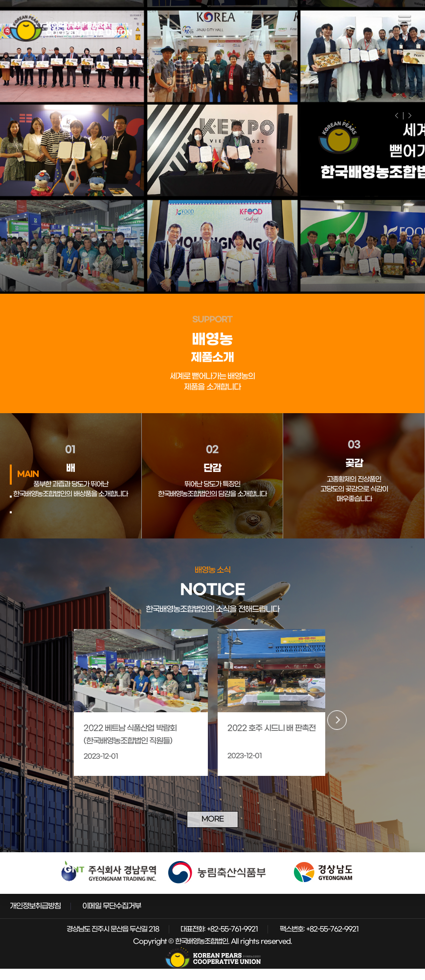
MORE (213, 828)
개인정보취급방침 (35, 918)
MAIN (28, 474)
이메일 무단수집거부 (112, 918)
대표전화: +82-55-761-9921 (219, 941)
